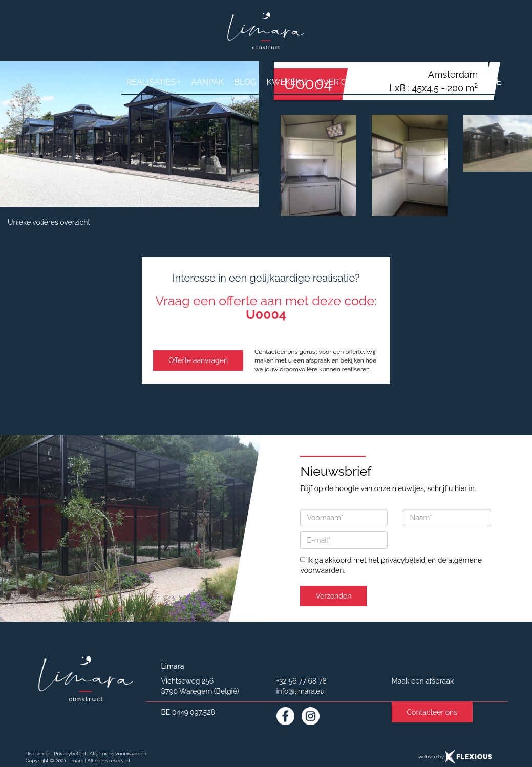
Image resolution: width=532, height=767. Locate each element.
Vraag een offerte (459, 82)
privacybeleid (403, 560)
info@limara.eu (301, 691)
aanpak (207, 82)
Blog (245, 82)
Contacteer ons (432, 712)
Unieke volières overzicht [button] (49, 222)
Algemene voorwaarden (118, 753)
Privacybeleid (70, 753)
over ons (338, 82)
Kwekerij (286, 82)
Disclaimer (38, 753)
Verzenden (333, 596)
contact (388, 82)
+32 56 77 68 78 (302, 681)
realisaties (154, 82)
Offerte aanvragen (198, 360)
